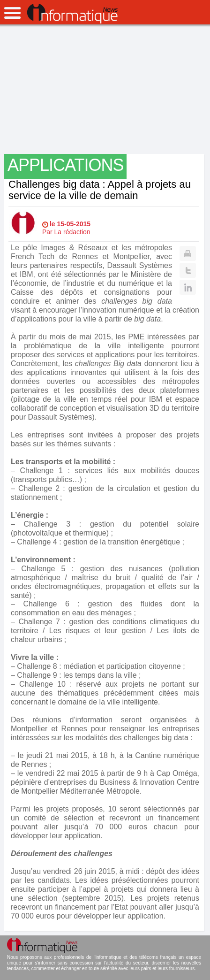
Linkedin (188, 287)
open (12, 13)
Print (188, 253)
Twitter (188, 270)
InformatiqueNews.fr (72, 14)
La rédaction (72, 232)
